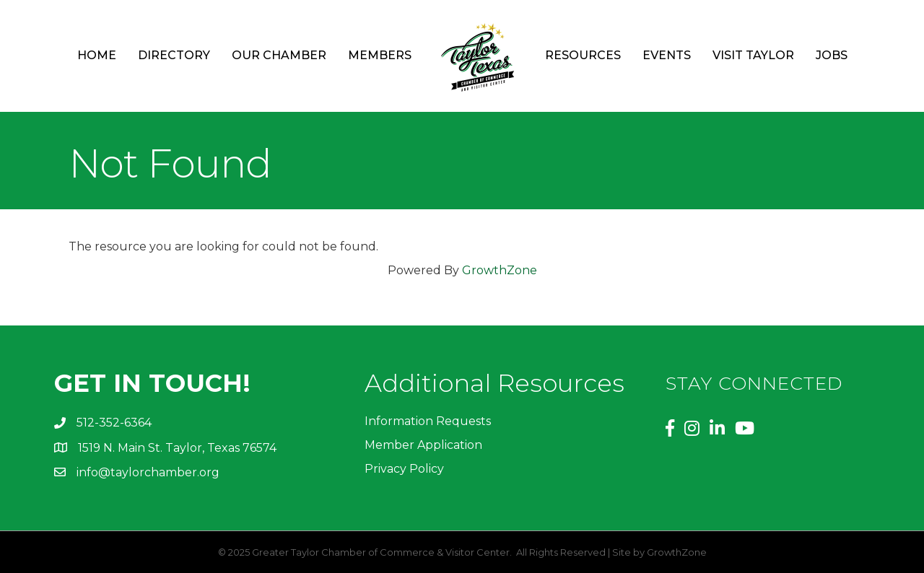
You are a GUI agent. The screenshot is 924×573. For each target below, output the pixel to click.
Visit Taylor (753, 55)
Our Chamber (279, 55)
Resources (583, 55)
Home (97, 55)
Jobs (832, 55)
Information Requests (428, 421)
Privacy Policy (404, 469)
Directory (174, 55)
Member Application (423, 445)
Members (380, 55)
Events (667, 55)
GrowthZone (500, 270)
